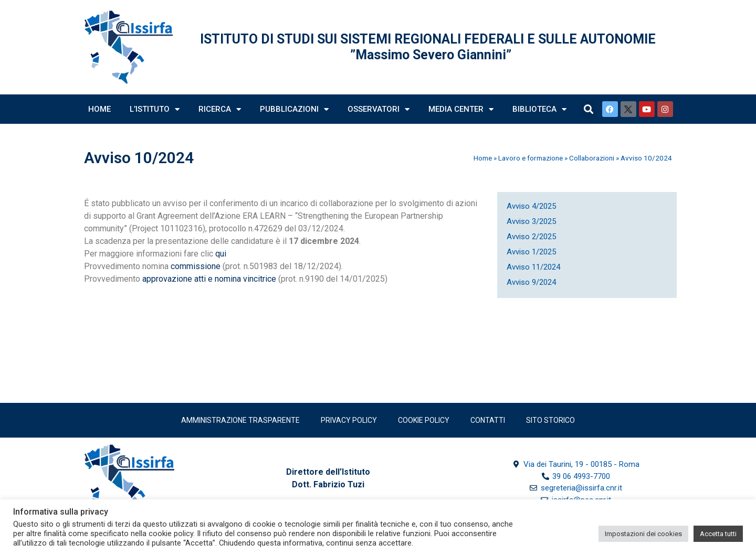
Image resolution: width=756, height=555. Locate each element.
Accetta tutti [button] (718, 534)
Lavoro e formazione (531, 158)
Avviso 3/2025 (531, 221)
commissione (197, 266)
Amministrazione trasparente (240, 420)
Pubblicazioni (294, 109)
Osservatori (379, 109)
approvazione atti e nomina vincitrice (209, 279)
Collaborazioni (592, 158)
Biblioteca (539, 109)
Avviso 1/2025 (531, 252)
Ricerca (220, 109)
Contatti (488, 420)
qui (221, 254)
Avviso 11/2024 (533, 267)
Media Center (461, 109)
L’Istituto (155, 109)
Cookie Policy (424, 420)
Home (99, 109)
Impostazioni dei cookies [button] (643, 534)
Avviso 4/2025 (531, 206)
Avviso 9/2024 (531, 282)
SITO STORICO (550, 420)
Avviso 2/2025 (531, 237)
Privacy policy (349, 420)
